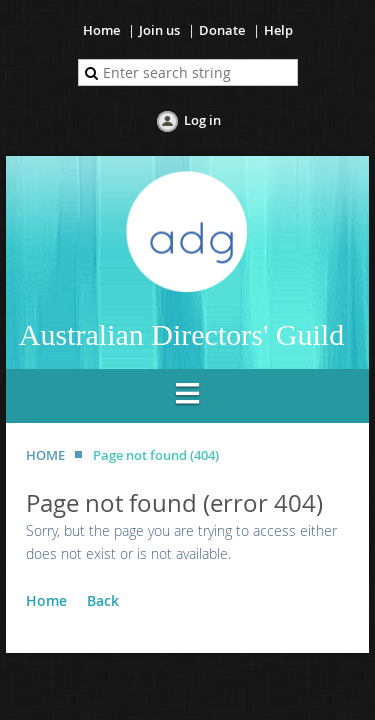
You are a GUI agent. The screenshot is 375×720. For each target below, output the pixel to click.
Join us (159, 30)
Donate (222, 30)
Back (103, 600)
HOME (45, 455)
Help (278, 30)
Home (101, 30)
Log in (202, 120)
